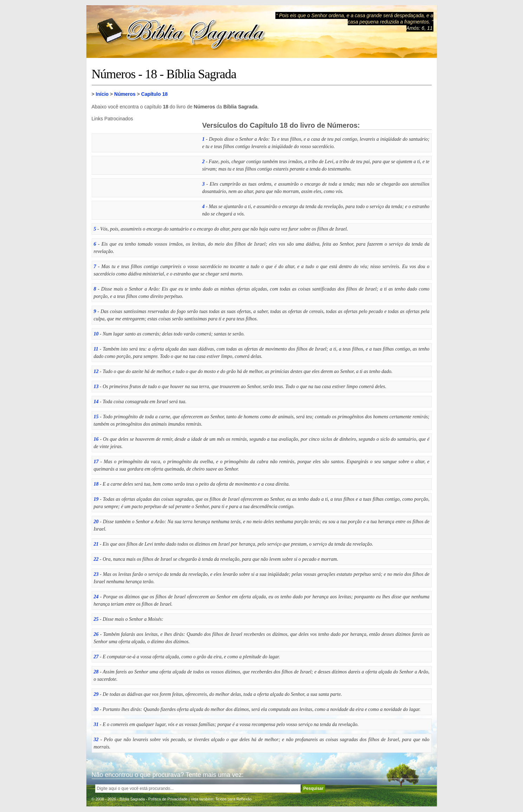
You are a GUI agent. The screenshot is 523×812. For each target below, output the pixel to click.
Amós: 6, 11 (420, 28)
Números (125, 94)
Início (102, 94)
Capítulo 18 (154, 94)
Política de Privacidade (168, 799)
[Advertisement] (144, 165)
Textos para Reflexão (233, 799)
